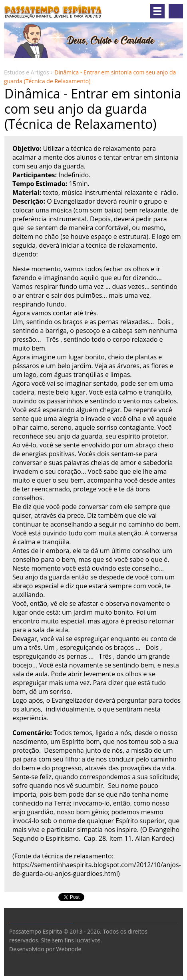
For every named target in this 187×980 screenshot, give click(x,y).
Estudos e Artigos (27, 72)
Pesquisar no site (176, 11)
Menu (157, 11)
